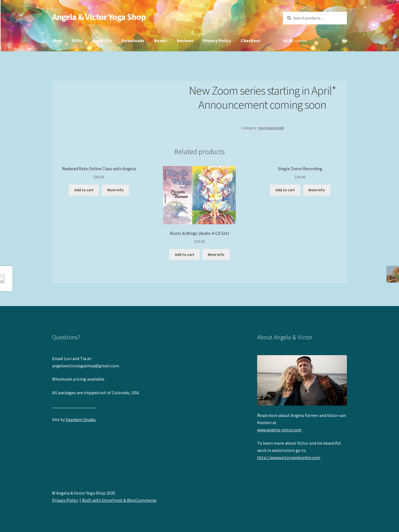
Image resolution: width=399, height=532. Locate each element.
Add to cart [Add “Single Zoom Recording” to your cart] (285, 190)
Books (161, 40)
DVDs (77, 40)
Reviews (185, 40)
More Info (115, 190)
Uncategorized (271, 128)
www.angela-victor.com (279, 430)
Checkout (251, 40)
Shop (57, 40)
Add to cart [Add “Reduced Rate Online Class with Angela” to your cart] (84, 190)
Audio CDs (102, 40)
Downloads (133, 40)
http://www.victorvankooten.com (289, 457)
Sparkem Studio (81, 419)
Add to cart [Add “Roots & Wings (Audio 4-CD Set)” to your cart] (185, 254)
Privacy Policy (217, 40)
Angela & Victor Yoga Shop (99, 17)
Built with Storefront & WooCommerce (119, 500)
